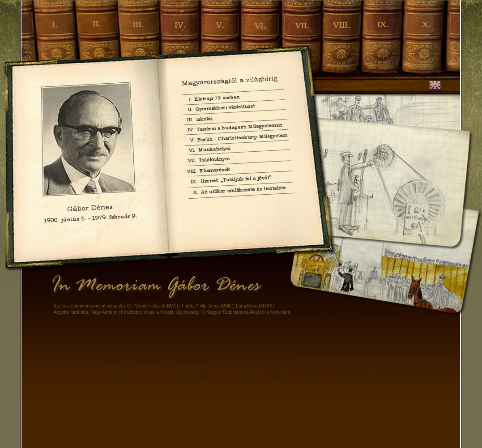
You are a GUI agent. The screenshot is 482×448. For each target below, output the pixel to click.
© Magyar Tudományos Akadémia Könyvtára (246, 312)
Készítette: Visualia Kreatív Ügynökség (159, 312)
